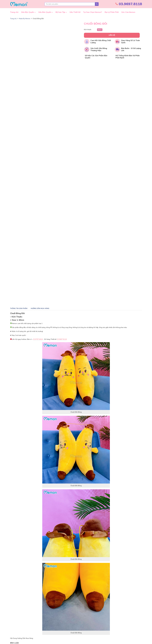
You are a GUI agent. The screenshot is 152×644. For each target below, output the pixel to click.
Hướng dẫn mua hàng (41, 309)
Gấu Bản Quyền (45, 12)
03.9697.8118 (62, 339)
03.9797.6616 (38, 339)
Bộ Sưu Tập (60, 12)
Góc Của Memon (128, 12)
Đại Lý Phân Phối (112, 12)
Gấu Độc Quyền (28, 12)
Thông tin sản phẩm (19, 309)
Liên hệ (106, 35)
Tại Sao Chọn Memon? (93, 12)
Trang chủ (14, 12)
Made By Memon (26, 19)
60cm (100, 30)
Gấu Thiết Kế (75, 12)
